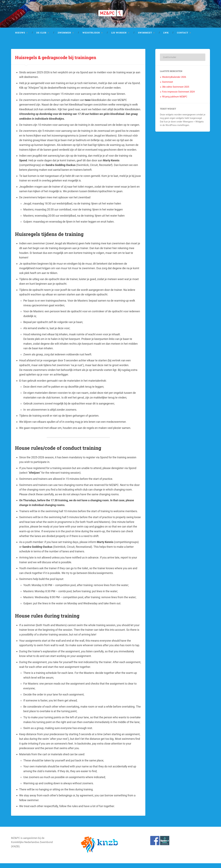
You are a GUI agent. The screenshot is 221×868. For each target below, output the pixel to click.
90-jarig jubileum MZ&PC (175, 101)
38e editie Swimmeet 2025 (176, 92)
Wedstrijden (91, 37)
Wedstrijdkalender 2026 (174, 82)
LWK (166, 37)
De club (41, 37)
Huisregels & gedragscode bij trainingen (74, 61)
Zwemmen (64, 37)
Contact (183, 37)
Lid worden (119, 37)
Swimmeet (145, 37)
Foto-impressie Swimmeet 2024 (178, 96)
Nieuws (20, 37)
